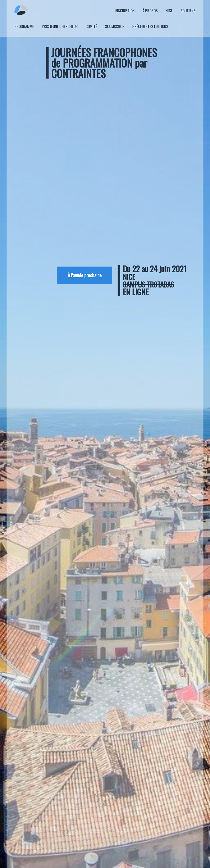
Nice (169, 10)
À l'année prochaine (85, 275)
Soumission (115, 26)
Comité (91, 26)
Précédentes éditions (150, 26)
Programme (24, 26)
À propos (150, 10)
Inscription (125, 10)
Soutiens (188, 10)
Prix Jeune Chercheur (60, 26)
